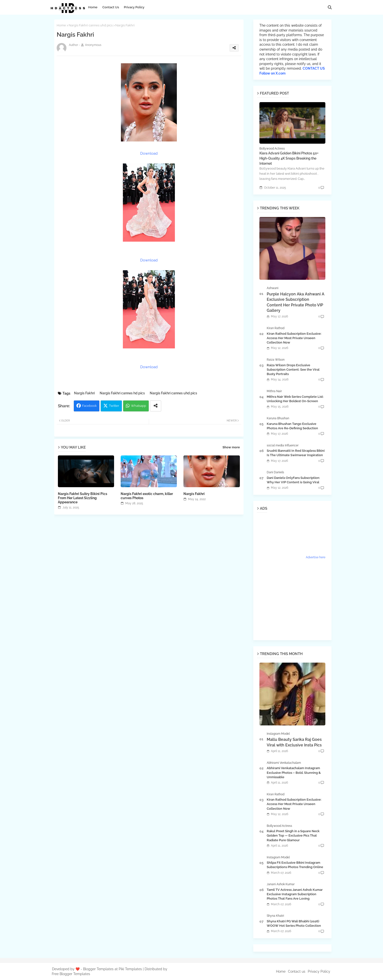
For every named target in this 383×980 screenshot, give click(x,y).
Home (93, 7)
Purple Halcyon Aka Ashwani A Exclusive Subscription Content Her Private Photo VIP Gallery (296, 302)
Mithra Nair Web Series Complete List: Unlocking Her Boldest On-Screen (295, 399)
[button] (330, 7)
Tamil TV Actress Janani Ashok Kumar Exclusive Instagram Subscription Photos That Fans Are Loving (295, 894)
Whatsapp (138, 406)
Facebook (89, 406)
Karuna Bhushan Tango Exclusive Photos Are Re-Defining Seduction (292, 426)
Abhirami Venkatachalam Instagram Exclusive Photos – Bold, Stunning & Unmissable (294, 772)
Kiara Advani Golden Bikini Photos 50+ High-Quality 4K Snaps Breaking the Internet (289, 158)
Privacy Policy (134, 7)
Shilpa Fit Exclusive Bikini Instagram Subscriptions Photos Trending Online (295, 865)
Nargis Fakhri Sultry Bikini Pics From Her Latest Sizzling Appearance (83, 498)
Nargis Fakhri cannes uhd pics (91, 25)
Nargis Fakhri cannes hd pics (122, 393)
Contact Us (111, 7)
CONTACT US (314, 68)
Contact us (297, 971)
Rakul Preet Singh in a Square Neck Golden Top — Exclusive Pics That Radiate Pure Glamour (293, 835)
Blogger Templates (98, 969)
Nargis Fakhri (84, 393)
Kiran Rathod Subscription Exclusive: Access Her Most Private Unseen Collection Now (294, 338)
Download (149, 153)
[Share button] (156, 406)
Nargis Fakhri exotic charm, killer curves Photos (147, 496)
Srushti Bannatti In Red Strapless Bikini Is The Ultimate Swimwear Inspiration (296, 453)
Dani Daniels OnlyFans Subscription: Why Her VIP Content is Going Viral (293, 480)
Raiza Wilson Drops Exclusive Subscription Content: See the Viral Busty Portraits (293, 370)
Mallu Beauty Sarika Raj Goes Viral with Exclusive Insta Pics (294, 742)
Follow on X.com (272, 73)
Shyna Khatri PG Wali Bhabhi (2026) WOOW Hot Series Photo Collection (294, 923)
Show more (231, 447)
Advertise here (316, 557)
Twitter (114, 406)
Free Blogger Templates (71, 974)
